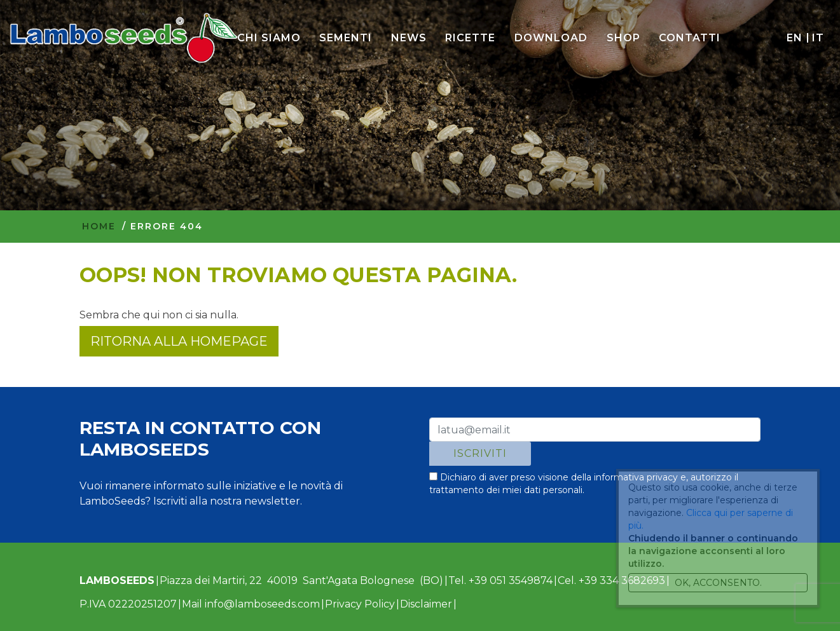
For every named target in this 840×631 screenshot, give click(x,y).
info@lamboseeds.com (262, 604)
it (818, 38)
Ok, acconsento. (718, 583)
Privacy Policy (360, 604)
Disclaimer (426, 604)
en (794, 38)
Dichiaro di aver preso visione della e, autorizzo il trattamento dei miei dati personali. (584, 484)
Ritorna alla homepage (179, 341)
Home (99, 226)
